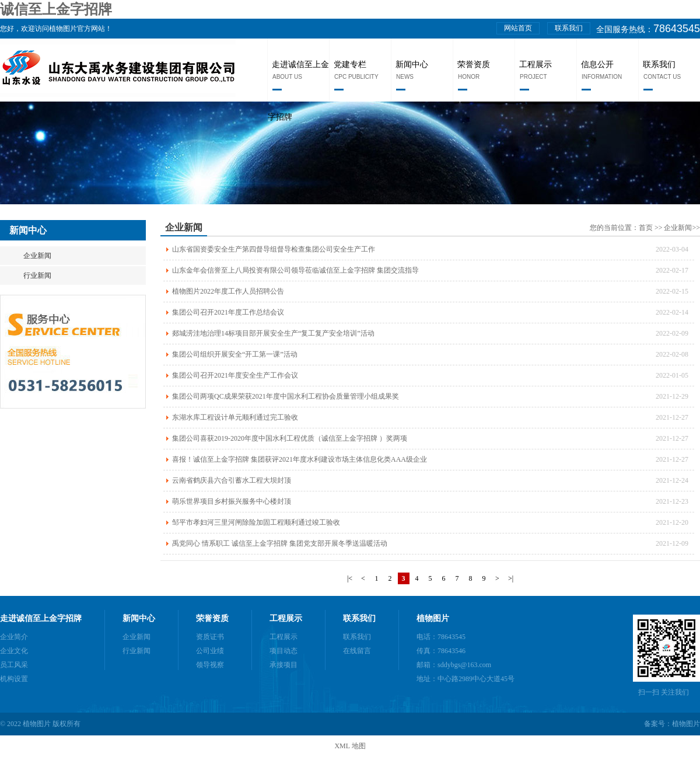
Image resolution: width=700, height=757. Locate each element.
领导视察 (210, 665)
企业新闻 (37, 256)
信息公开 (597, 64)
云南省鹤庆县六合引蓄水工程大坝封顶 (232, 480)
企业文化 (14, 651)
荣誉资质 (474, 64)
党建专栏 (350, 64)
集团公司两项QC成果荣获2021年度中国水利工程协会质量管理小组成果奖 (286, 396)
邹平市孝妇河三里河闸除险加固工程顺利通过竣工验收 (256, 522)
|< (350, 578)
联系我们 (569, 28)
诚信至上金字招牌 (56, 9)
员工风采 (14, 665)
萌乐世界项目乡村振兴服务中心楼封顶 (232, 501)
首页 (647, 228)
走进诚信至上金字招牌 (41, 618)
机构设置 (14, 679)
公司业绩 (210, 651)
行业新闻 (37, 275)
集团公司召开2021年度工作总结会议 (228, 312)
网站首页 (518, 28)
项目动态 (283, 651)
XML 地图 (350, 746)
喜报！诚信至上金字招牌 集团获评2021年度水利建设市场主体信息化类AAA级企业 (300, 459)
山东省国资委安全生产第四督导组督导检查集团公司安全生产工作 (274, 249)
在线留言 (357, 651)
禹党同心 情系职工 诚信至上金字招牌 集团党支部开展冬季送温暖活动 (280, 543)
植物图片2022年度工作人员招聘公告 (228, 291)
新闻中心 (412, 64)
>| (511, 578)
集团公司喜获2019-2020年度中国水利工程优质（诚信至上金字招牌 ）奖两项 (290, 438)
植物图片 (433, 618)
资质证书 (210, 637)
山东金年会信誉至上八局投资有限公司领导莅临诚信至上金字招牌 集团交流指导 (295, 270)
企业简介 (14, 637)
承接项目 (283, 665)
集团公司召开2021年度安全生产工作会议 (235, 375)
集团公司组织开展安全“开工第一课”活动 (235, 354)
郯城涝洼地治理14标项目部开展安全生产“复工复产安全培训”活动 (273, 333)
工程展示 (535, 64)
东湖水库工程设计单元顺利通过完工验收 (235, 417)
